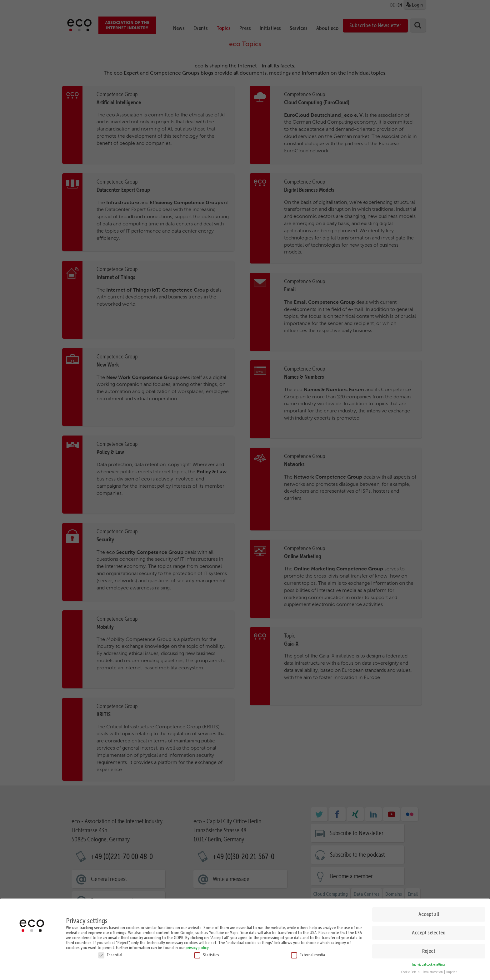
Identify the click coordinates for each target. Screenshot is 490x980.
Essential (110, 953)
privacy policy (197, 945)
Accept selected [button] (429, 931)
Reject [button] (429, 949)
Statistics (207, 953)
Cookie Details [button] (411, 970)
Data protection (433, 970)
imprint (451, 970)
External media (308, 953)
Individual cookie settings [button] (429, 962)
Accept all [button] (429, 912)
